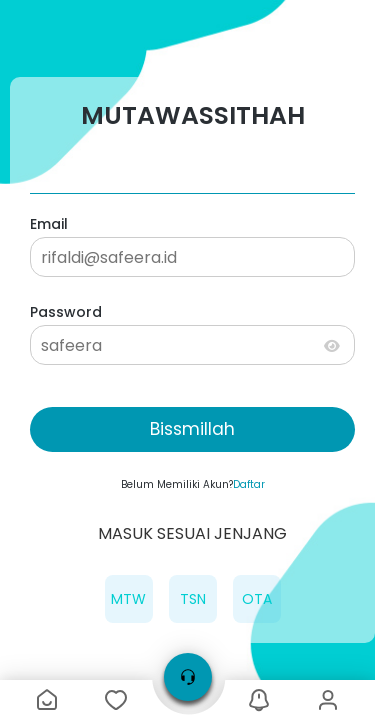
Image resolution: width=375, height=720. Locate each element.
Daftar (249, 484)
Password (66, 312)
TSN (193, 599)
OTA (257, 599)
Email (49, 224)
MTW (128, 599)
